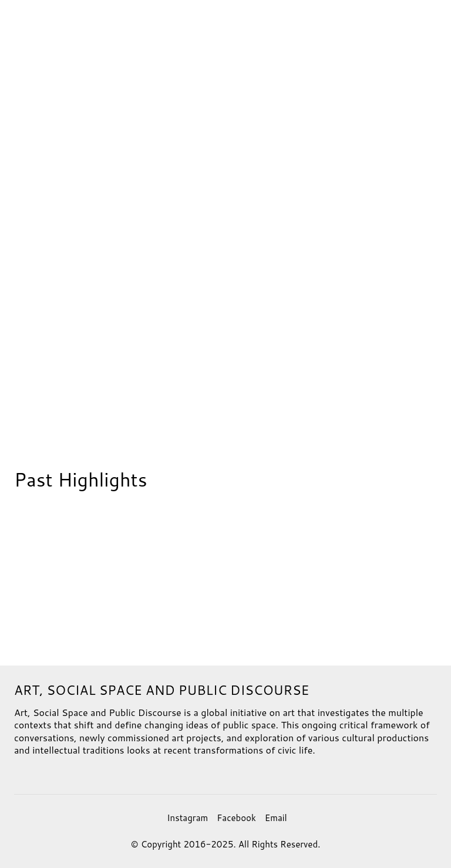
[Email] (276, 818)
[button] (413, 25)
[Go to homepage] (25, 25)
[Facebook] (236, 818)
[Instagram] (187, 818)
